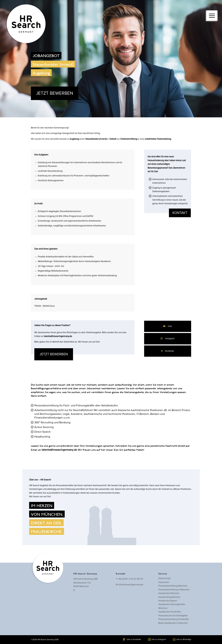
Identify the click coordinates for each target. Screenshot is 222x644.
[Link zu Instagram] (168, 339)
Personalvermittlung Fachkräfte (174, 619)
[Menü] (212, 16)
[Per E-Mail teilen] (168, 326)
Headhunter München (169, 593)
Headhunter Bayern (168, 601)
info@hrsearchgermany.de (131, 585)
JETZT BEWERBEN (55, 93)
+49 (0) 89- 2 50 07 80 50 (130, 579)
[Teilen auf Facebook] (168, 351)
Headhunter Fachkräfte (170, 612)
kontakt (180, 213)
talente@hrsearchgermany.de (58, 336)
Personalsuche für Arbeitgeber (173, 616)
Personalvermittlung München (173, 586)
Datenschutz (164, 578)
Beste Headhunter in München (173, 623)
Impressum (164, 582)
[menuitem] (212, 12)
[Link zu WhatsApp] (182, 640)
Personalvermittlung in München (174, 590)
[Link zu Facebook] (132, 640)
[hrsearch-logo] (25, 24)
